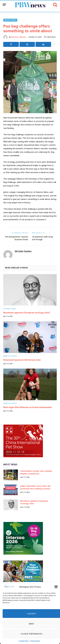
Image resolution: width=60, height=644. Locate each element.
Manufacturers (10, 20)
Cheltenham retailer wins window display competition (36, 472)
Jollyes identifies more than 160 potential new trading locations (35, 487)
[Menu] (4, 5)
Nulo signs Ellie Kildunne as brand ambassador (28, 407)
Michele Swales (18, 37)
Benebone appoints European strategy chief (27, 313)
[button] (56, 587)
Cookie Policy (24, 641)
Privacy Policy (35, 641)
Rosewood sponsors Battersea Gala (22, 360)
